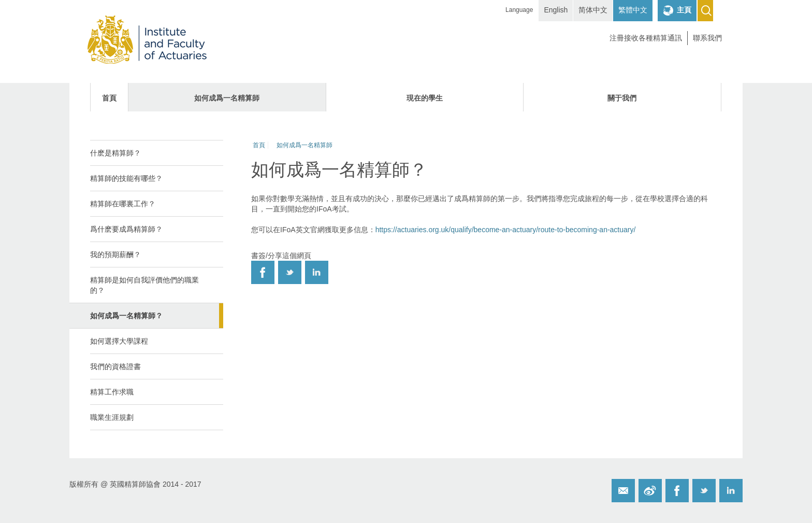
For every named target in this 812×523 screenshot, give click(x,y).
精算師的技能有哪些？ (126, 178)
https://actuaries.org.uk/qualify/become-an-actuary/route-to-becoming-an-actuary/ (506, 230)
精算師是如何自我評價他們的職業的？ (144, 285)
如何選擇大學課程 (119, 341)
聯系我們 (707, 38)
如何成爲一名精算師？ (126, 316)
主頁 (684, 10)
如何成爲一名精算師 (227, 98)
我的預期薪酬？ (115, 255)
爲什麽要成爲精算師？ (126, 229)
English (556, 10)
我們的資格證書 (115, 366)
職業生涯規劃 (112, 417)
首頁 (109, 98)
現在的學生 (425, 98)
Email (623, 491)
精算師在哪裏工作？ (123, 204)
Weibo (650, 491)
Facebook (677, 491)
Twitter (704, 491)
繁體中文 (633, 10)
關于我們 (622, 98)
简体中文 (593, 10)
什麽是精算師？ (115, 153)
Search (705, 11)
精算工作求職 (112, 392)
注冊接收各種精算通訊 (646, 38)
